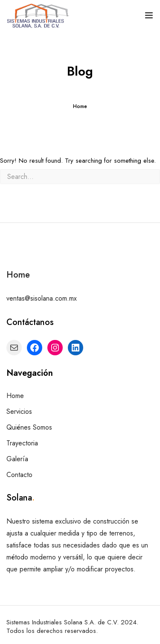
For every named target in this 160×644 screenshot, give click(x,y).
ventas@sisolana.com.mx (42, 298)
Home (80, 106)
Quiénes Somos (29, 427)
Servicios (19, 411)
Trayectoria (22, 443)
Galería (17, 459)
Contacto (19, 475)
